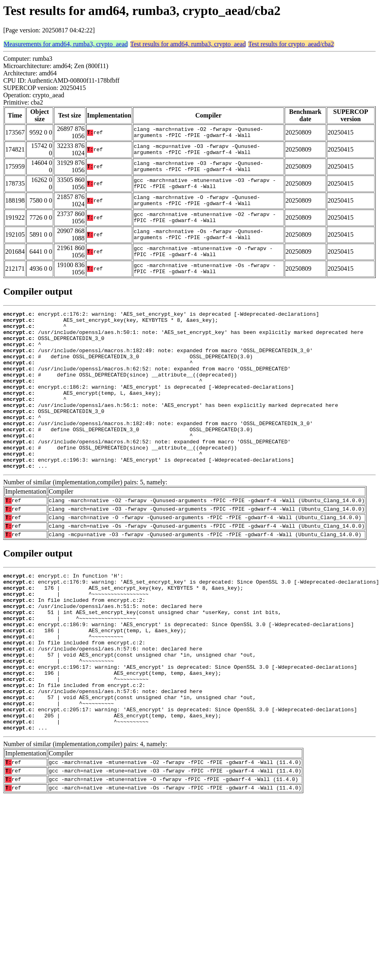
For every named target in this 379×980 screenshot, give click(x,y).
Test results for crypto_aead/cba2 (291, 44)
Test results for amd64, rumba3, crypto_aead (188, 44)
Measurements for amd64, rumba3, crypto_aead (66, 44)
